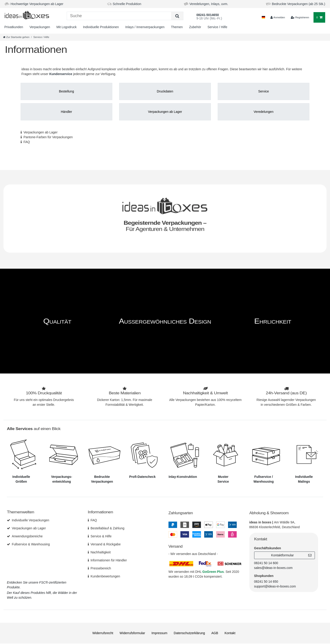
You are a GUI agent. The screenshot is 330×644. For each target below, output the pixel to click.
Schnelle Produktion (127, 4)
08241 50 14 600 (266, 563)
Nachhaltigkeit (101, 552)
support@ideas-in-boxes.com (275, 586)
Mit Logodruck (66, 27)
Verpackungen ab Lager (40, 132)
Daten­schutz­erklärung (189, 633)
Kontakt (230, 633)
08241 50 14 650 (266, 582)
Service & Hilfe (101, 536)
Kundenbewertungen (105, 576)
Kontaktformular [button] (291, 555)
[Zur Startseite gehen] (16, 37)
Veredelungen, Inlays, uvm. (209, 4)
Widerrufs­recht (103, 633)
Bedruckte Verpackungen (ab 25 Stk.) (298, 4)
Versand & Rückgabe (106, 544)
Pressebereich (101, 568)
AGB (215, 633)
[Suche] (177, 16)
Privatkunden (14, 27)
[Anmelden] (278, 18)
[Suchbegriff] (119, 16)
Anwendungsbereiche (27, 536)
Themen (177, 27)
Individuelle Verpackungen (30, 520)
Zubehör (195, 27)
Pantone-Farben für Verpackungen (48, 137)
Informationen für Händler (109, 560)
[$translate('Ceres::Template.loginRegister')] (300, 18)
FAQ (27, 142)
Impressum (159, 633)
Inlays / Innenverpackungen (145, 27)
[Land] (263, 18)
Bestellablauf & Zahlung (107, 528)
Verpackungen (40, 27)
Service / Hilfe (217, 27)
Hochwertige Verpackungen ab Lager (37, 4)
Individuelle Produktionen (101, 27)
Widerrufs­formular (132, 633)
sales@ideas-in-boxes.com (273, 568)
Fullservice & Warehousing (31, 544)
